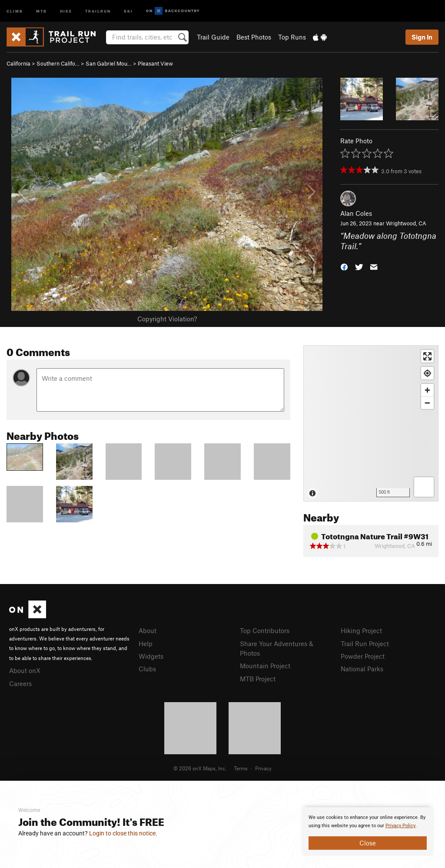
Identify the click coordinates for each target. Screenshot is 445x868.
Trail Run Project (365, 644)
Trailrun (98, 11)
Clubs (147, 669)
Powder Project (363, 656)
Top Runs (292, 37)
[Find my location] (427, 373)
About (148, 630)
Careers (20, 683)
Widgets (151, 656)
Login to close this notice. (123, 833)
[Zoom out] (427, 403)
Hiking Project (361, 630)
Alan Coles (356, 213)
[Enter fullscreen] (427, 356)
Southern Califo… (58, 63)
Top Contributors (265, 630)
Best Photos (254, 37)
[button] (344, 266)
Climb (15, 11)
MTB (42, 11)
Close (368, 843)
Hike (66, 11)
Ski (128, 11)
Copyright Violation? (167, 319)
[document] (368, 832)
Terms (241, 768)
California (18, 63)
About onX (25, 670)
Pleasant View (155, 63)
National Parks (362, 669)
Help (146, 644)
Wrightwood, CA (406, 223)
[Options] (424, 487)
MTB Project (258, 679)
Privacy (263, 768)
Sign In (422, 37)
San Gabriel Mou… (109, 63)
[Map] (371, 423)
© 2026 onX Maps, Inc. (200, 768)
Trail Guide (213, 37)
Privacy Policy (400, 826)
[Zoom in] (427, 390)
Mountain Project (265, 666)
